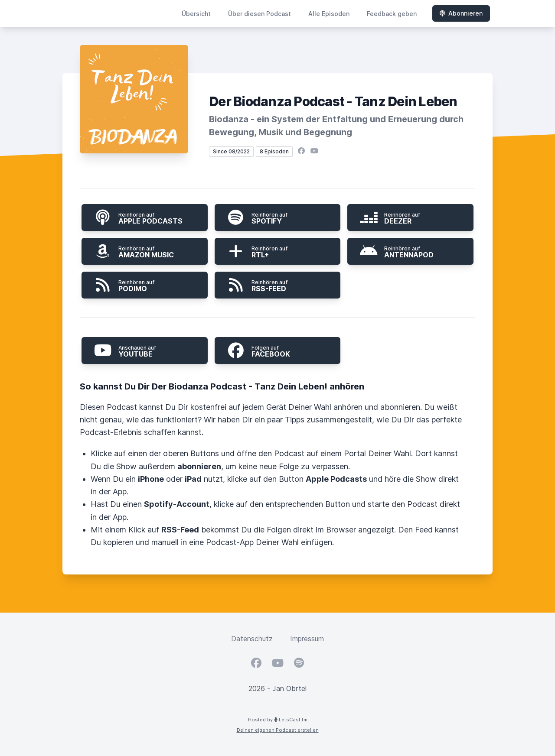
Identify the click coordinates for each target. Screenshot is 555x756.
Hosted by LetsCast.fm (278, 720)
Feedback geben (392, 14)
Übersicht (196, 14)
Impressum (307, 639)
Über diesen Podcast (260, 14)
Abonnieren (461, 13)
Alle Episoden (329, 14)
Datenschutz (252, 639)
